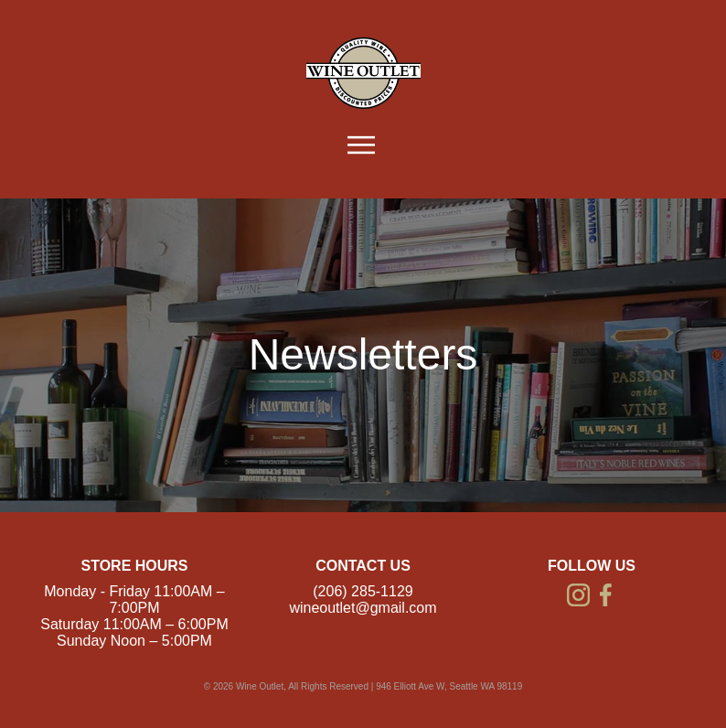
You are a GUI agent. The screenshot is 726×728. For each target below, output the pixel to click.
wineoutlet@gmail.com (363, 608)
